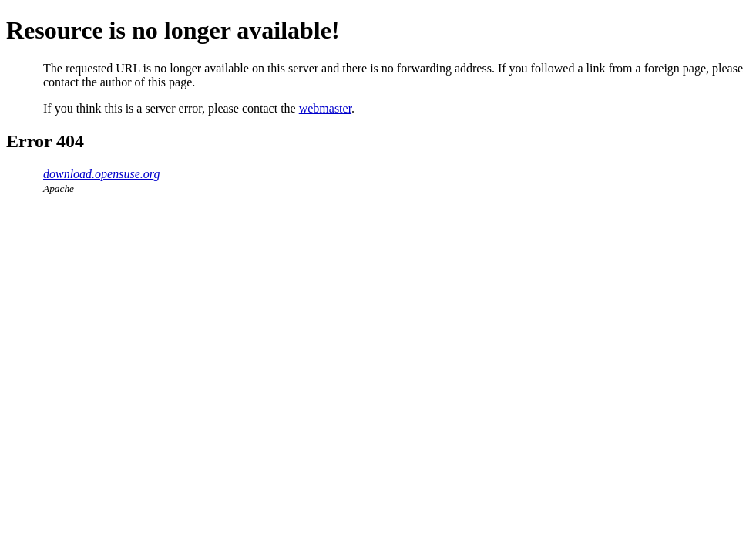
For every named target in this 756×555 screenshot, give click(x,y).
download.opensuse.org (101, 174)
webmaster (325, 108)
